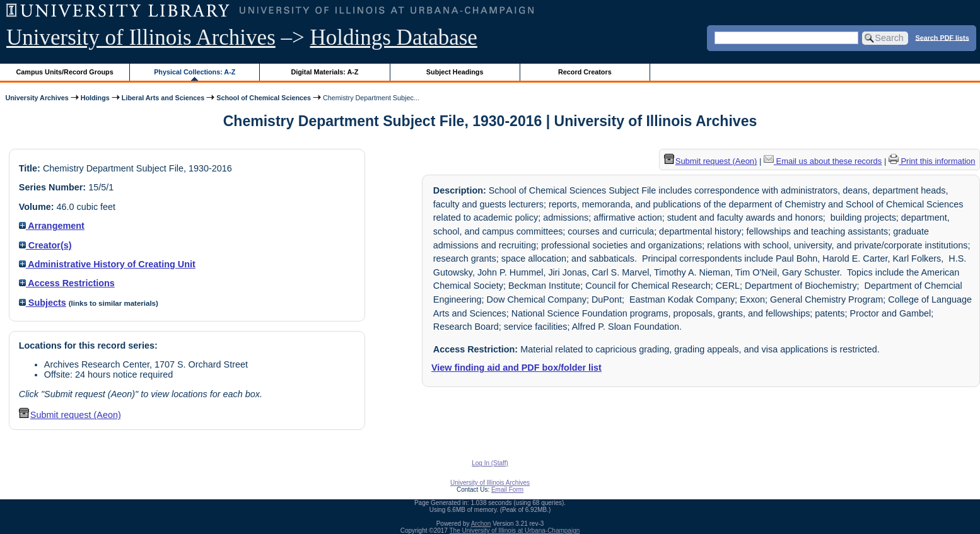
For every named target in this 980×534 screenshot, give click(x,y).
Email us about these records (823, 161)
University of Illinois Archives (141, 38)
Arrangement (52, 226)
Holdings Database (394, 38)
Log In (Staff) (490, 463)
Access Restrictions (67, 283)
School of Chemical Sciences (264, 98)
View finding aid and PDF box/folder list (516, 368)
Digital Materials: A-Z (324, 72)
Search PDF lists (942, 37)
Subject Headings (455, 72)
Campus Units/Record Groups (65, 72)
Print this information (932, 161)
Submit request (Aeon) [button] (70, 415)
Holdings (95, 98)
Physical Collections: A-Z (195, 72)
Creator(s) (45, 245)
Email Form (507, 490)
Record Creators (585, 72)
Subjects (43, 303)
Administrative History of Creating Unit (107, 264)
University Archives (37, 98)
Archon (481, 524)
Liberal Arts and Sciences (163, 98)
